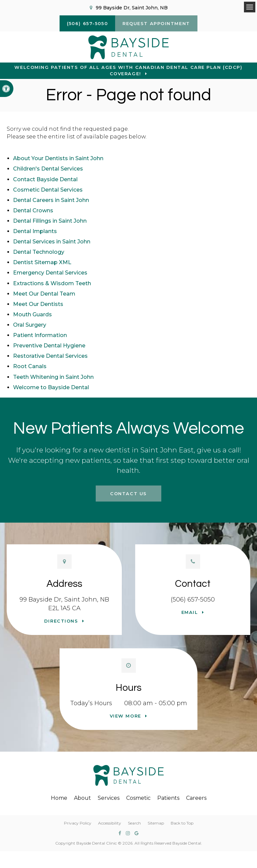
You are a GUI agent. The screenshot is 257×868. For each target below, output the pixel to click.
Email (190, 612)
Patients (168, 798)
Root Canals (30, 366)
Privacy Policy (78, 823)
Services (109, 798)
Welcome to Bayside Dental (51, 387)
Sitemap (156, 823)
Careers (196, 798)
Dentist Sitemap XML (42, 262)
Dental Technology (39, 252)
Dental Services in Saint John (52, 242)
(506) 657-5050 (193, 600)
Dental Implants (35, 231)
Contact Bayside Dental (45, 179)
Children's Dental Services (48, 169)
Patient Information (40, 335)
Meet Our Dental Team (44, 294)
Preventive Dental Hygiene (49, 346)
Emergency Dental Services (50, 273)
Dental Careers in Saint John (51, 200)
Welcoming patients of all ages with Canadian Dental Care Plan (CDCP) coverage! (128, 71)
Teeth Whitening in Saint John (53, 377)
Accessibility (110, 823)
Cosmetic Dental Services (48, 190)
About (82, 798)
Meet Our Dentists (38, 304)
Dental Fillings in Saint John (50, 221)
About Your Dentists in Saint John (58, 158)
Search (134, 823)
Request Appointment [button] (156, 23)
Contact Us (128, 494)
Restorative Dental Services (50, 356)
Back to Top (182, 823)
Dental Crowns (33, 210)
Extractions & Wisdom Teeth (52, 283)
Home (59, 798)
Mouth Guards (32, 314)
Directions (61, 621)
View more (125, 716)
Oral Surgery (30, 325)
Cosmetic (138, 798)
